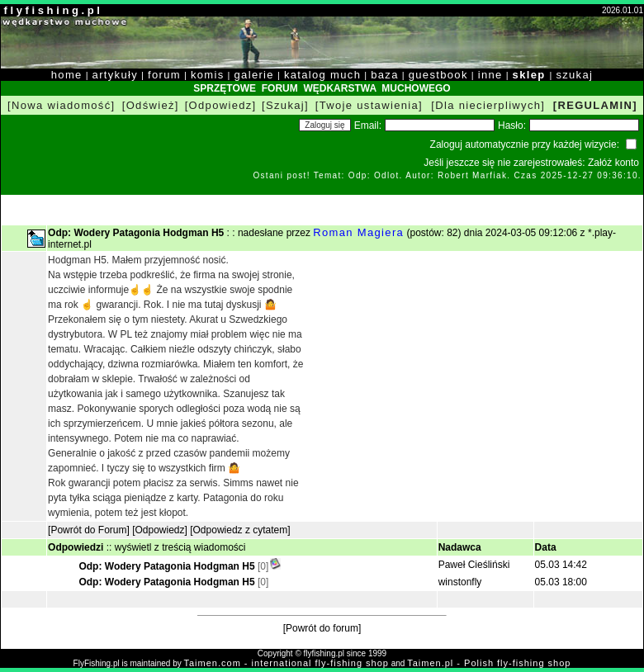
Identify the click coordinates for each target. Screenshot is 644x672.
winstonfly (460, 582)
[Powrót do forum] (322, 628)
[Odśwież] (151, 105)
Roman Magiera (358, 232)
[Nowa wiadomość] (61, 105)
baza (385, 75)
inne (490, 75)
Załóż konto (613, 163)
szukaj (574, 75)
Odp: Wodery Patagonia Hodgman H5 (168, 566)
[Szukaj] (285, 105)
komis (208, 75)
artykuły (115, 75)
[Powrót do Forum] (89, 530)
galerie (254, 75)
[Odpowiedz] (221, 105)
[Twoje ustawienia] (369, 105)
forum (164, 75)
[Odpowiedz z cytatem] (240, 530)
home (67, 75)
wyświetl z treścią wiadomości (180, 547)
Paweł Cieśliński (474, 565)
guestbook (438, 75)
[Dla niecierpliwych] (488, 105)
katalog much (322, 75)
